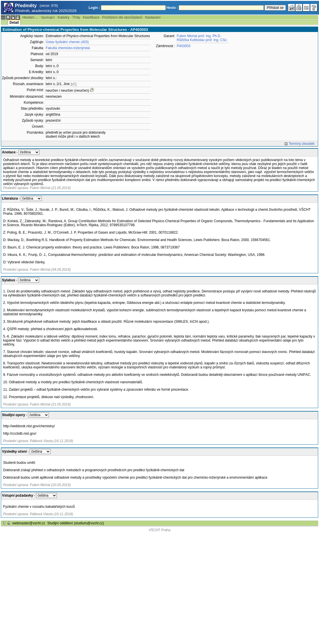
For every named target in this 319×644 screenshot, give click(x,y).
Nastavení (153, 17)
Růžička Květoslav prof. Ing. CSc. (202, 40)
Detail (14, 23)
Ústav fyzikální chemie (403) (67, 42)
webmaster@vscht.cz (29, 523)
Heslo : (172, 8)
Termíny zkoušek (302, 144)
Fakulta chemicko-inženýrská (68, 48)
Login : (94, 8)
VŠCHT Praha (159, 530)
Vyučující (48, 17)
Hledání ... (30, 17)
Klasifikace (91, 17)
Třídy (76, 17)
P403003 (184, 46)
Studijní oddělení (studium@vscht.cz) (76, 523)
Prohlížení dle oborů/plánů (122, 17)
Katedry (63, 17)
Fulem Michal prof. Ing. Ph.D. (199, 36)
